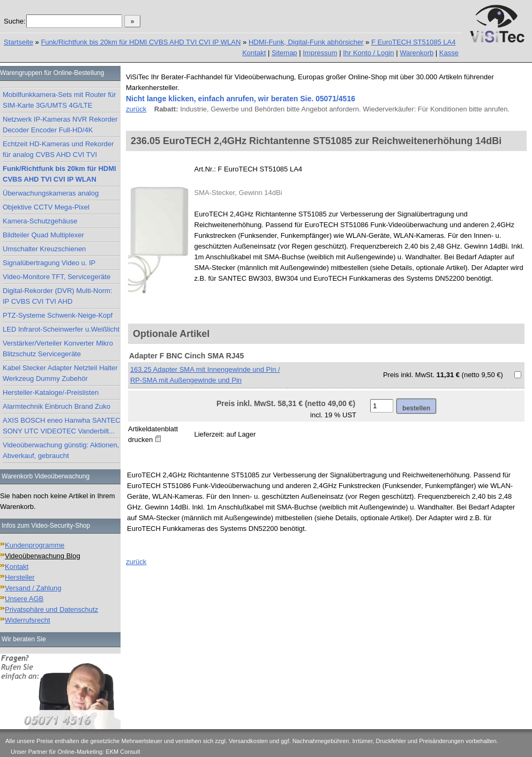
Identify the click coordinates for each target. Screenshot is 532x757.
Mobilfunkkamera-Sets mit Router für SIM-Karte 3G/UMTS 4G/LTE (59, 100)
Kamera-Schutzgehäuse (40, 221)
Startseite (18, 42)
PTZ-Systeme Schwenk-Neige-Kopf (58, 315)
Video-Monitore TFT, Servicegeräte (57, 277)
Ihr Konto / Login (368, 53)
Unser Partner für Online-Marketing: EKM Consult (75, 752)
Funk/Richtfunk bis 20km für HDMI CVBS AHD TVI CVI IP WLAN (141, 42)
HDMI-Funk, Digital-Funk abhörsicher (306, 42)
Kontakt (254, 53)
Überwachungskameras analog (51, 193)
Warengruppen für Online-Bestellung (52, 73)
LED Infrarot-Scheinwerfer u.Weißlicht (61, 329)
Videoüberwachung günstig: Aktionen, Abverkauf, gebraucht (61, 450)
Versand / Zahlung (33, 588)
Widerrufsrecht (28, 620)
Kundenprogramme (35, 545)
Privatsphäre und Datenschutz (51, 609)
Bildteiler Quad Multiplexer (43, 235)
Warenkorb (417, 53)
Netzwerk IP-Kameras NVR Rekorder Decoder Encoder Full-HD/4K (60, 125)
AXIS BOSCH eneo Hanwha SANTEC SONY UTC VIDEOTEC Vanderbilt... (62, 426)
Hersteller (20, 577)
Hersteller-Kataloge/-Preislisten (51, 392)
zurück (136, 109)
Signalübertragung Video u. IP (49, 263)
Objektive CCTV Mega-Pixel (46, 207)
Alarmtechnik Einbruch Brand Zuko (57, 406)
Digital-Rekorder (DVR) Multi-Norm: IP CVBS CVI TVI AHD (57, 296)
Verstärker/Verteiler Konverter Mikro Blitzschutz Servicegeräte (58, 348)
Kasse (449, 53)
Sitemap (284, 53)
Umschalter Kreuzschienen (44, 249)
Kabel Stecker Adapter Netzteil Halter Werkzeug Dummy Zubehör (60, 373)
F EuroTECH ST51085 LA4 (414, 42)
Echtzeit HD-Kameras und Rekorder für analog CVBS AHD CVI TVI (58, 149)
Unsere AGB (24, 599)
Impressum (320, 53)
